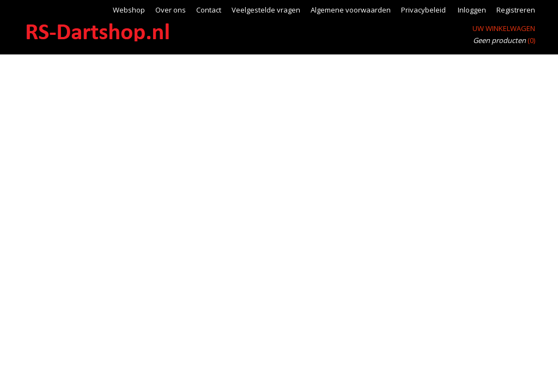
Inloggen (472, 10)
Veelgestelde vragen (266, 10)
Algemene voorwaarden (351, 10)
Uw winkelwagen (504, 28)
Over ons (171, 10)
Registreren (516, 10)
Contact (209, 10)
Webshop (129, 10)
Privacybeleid (423, 10)
